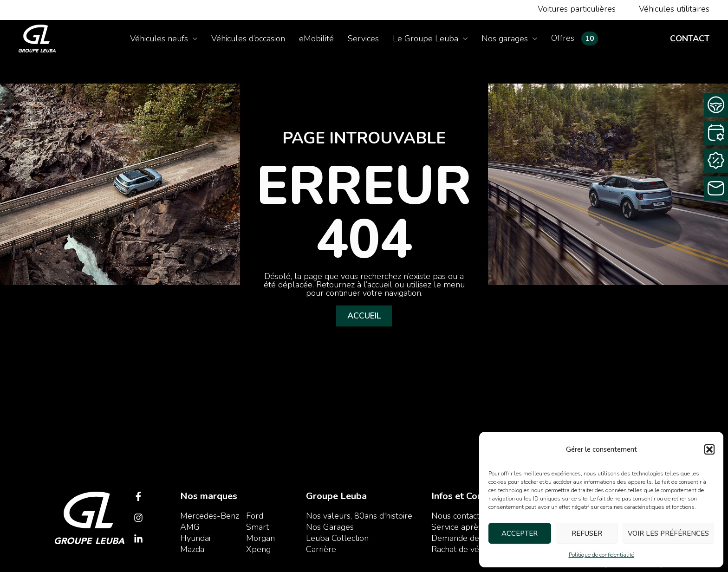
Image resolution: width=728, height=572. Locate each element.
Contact (690, 39)
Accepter (520, 533)
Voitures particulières (577, 9)
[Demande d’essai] (716, 105)
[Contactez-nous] (716, 188)
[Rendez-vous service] (716, 133)
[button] (709, 449)
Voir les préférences (668, 533)
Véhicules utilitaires (674, 9)
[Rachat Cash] (716, 161)
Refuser (587, 533)
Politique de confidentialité (601, 555)
